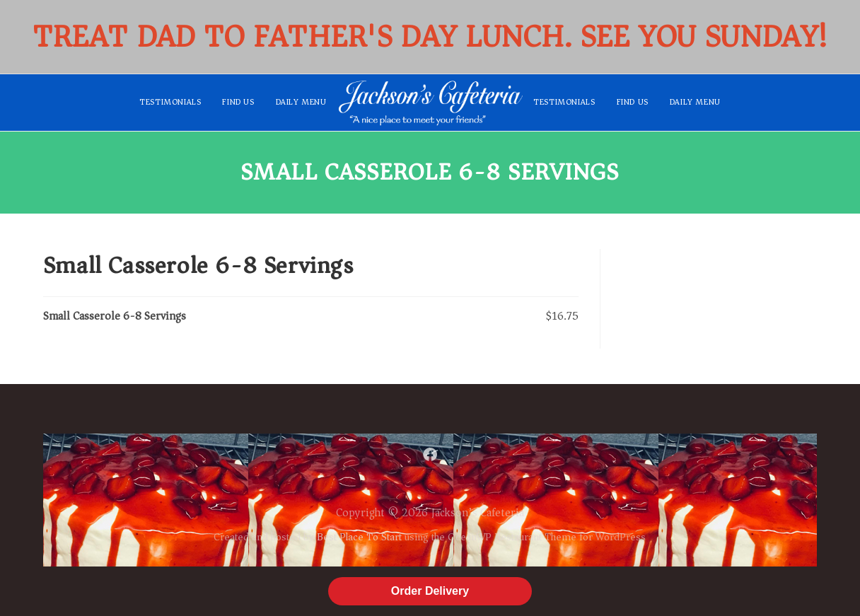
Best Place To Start (359, 537)
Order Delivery (430, 591)
